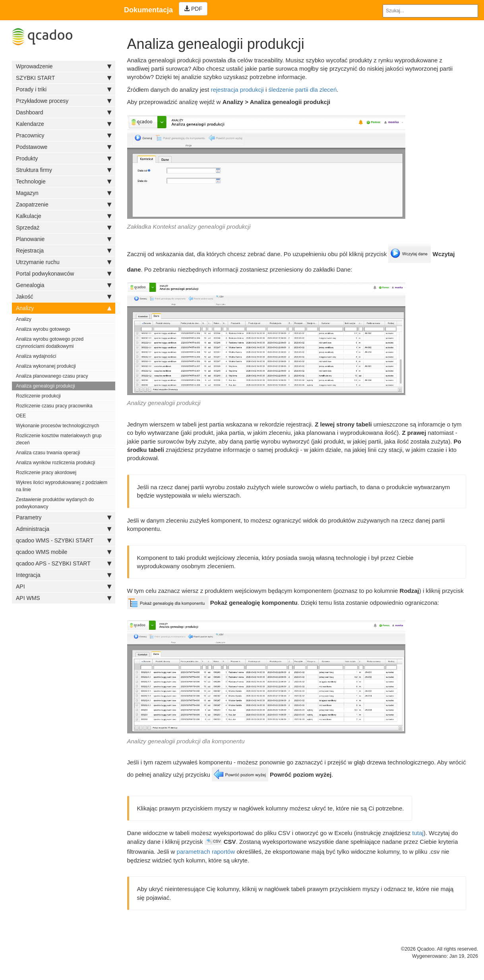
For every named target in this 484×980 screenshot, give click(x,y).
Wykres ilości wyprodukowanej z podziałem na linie (62, 486)
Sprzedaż (64, 228)
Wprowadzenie (64, 66)
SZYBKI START (64, 78)
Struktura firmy (64, 170)
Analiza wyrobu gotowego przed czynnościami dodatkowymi (50, 343)
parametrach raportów (206, 852)
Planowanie (64, 239)
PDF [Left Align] (193, 9)
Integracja (64, 575)
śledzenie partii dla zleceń (303, 90)
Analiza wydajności (36, 356)
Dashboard (64, 112)
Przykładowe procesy (64, 101)
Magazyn (64, 193)
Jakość (64, 297)
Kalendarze (64, 124)
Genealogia (64, 285)
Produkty (64, 158)
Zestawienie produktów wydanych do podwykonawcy (55, 503)
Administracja (64, 529)
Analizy (64, 308)
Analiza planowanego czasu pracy (52, 376)
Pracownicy (64, 135)
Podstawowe (64, 147)
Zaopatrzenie (64, 204)
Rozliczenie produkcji (38, 396)
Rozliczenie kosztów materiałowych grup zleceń (59, 439)
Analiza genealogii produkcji (45, 386)
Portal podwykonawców (64, 274)
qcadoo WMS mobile (64, 552)
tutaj (418, 833)
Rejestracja (64, 251)
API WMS (64, 598)
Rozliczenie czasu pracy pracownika (54, 406)
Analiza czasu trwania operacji (48, 453)
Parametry (64, 517)
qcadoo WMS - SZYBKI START (64, 540)
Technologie (64, 181)
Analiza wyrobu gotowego (43, 329)
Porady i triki (64, 89)
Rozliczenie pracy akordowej (46, 473)
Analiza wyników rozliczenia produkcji (55, 463)
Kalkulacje (64, 216)
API (64, 586)
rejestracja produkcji (237, 90)
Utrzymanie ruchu (64, 262)
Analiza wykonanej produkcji (46, 366)
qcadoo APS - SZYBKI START (64, 563)
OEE (21, 416)
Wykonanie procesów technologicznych (57, 426)
